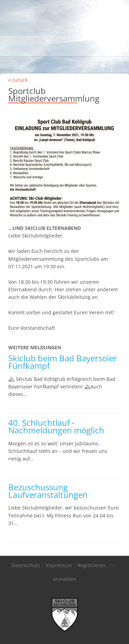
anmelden (65, 579)
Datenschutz (26, 565)
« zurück (18, 80)
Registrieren (92, 565)
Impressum (59, 565)
